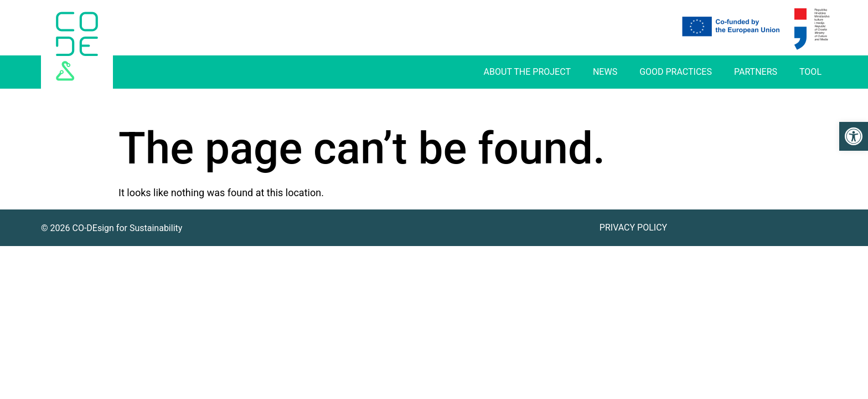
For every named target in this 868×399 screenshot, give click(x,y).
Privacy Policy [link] (633, 227)
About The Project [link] (527, 72)
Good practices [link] (676, 72)
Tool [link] (810, 72)
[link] (854, 136)
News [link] (605, 72)
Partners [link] (756, 72)
